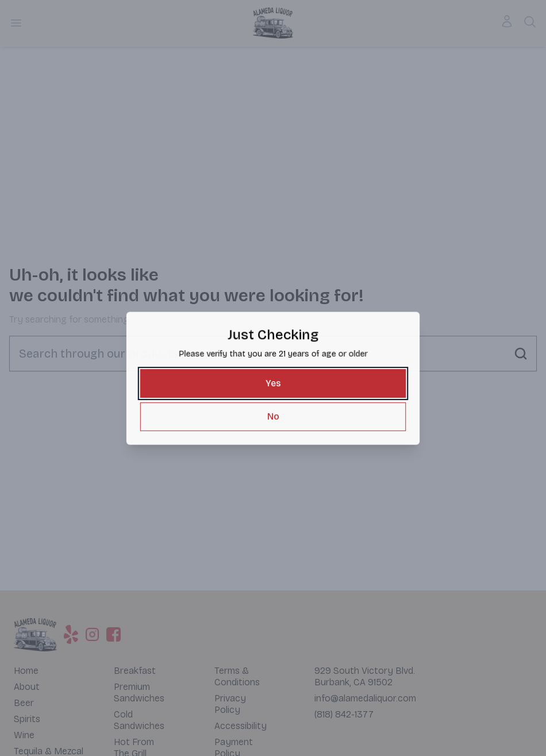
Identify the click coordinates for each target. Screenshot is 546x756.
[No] (273, 415)
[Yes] (273, 383)
